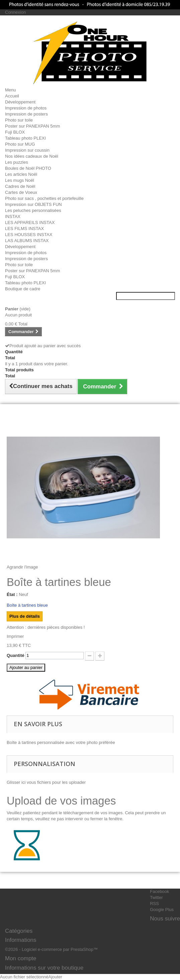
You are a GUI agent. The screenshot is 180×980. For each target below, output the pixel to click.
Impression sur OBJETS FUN (33, 204)
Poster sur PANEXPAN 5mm (32, 126)
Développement (20, 102)
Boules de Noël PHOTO (28, 168)
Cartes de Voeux (21, 192)
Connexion (15, 12)
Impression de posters (26, 114)
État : (12, 594)
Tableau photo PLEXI (25, 138)
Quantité (16, 655)
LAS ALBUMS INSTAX (27, 241)
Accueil (12, 96)
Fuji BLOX (15, 132)
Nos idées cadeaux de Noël (32, 156)
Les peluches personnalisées (33, 210)
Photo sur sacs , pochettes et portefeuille (44, 198)
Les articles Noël (21, 174)
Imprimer (15, 636)
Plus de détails (25, 616)
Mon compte (21, 958)
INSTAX (13, 216)
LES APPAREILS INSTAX (30, 222)
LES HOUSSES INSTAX (29, 235)
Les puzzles (17, 162)
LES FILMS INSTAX (24, 229)
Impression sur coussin (27, 150)
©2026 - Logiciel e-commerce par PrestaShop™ (51, 949)
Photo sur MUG (20, 144)
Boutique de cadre (23, 289)
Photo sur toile (19, 120)
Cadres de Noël (20, 186)
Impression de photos (26, 108)
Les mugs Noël (20, 180)
